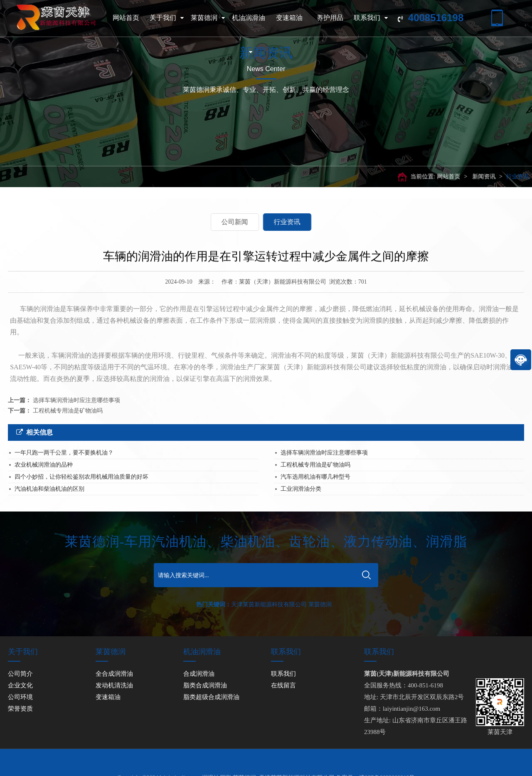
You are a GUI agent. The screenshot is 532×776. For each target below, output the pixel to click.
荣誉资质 (20, 709)
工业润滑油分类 (301, 489)
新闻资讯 (476, 177)
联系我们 (371, 18)
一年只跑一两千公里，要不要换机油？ (64, 453)
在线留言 (283, 685)
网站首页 (126, 18)
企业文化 (20, 685)
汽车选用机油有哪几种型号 (315, 477)
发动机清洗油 (114, 685)
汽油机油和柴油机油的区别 (49, 489)
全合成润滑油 (114, 674)
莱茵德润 (208, 18)
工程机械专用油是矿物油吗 (68, 411)
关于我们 (167, 18)
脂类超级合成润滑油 (211, 697)
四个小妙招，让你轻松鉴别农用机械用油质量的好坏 (81, 477)
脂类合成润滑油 (205, 685)
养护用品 (330, 18)
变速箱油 (289, 18)
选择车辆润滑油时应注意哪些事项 (76, 400)
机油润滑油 (249, 41)
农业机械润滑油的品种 (44, 465)
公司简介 (20, 674)
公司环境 (20, 697)
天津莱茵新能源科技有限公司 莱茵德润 (281, 604)
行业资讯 (510, 177)
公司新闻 (203, 222)
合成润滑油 (199, 674)
